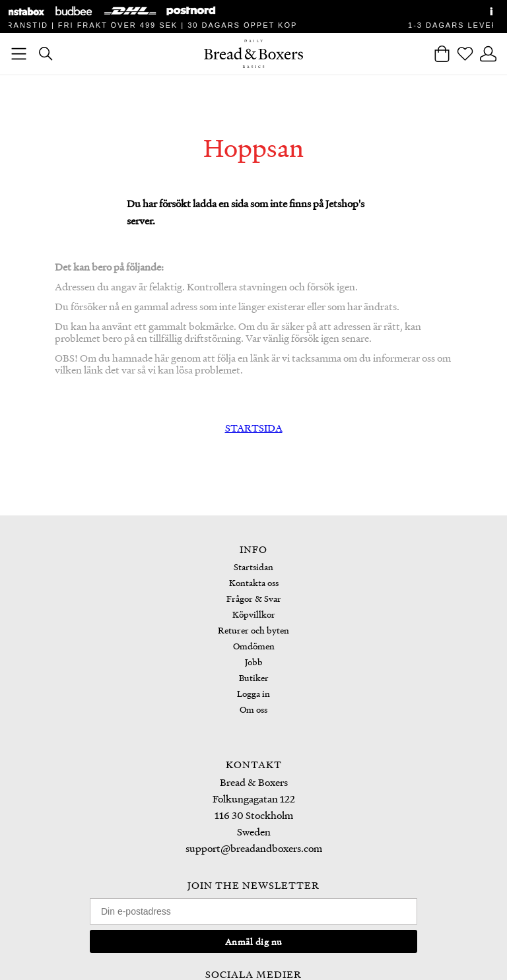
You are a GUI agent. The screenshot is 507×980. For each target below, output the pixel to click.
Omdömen (254, 646)
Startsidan (253, 567)
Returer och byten (253, 630)
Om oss (253, 709)
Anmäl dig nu (254, 941)
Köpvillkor (254, 614)
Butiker (254, 677)
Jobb (254, 662)
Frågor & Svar (254, 598)
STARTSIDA (254, 428)
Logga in (253, 693)
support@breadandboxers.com (254, 848)
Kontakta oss (254, 582)
